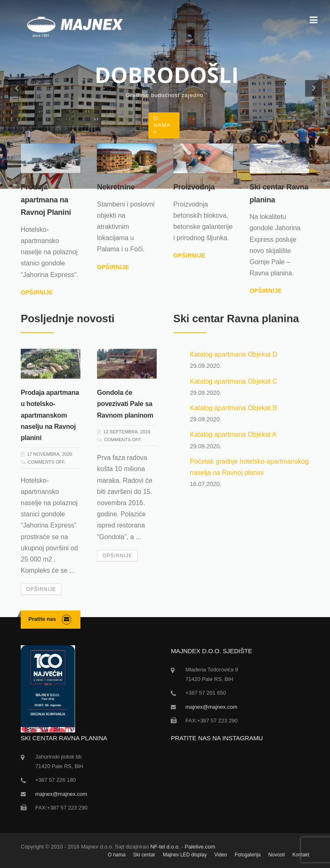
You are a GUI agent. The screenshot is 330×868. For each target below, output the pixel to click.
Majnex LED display (185, 855)
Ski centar (144, 855)
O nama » (162, 125)
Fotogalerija (248, 855)
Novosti (277, 855)
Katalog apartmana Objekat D (234, 354)
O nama (117, 855)
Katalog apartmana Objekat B (233, 408)
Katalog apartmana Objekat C (234, 381)
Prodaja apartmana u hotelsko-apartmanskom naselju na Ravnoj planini (50, 415)
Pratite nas (42, 619)
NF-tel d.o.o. (165, 847)
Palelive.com (200, 847)
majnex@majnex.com (211, 707)
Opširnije (37, 292)
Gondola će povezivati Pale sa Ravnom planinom (125, 404)
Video (221, 855)
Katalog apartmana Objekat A (233, 434)
